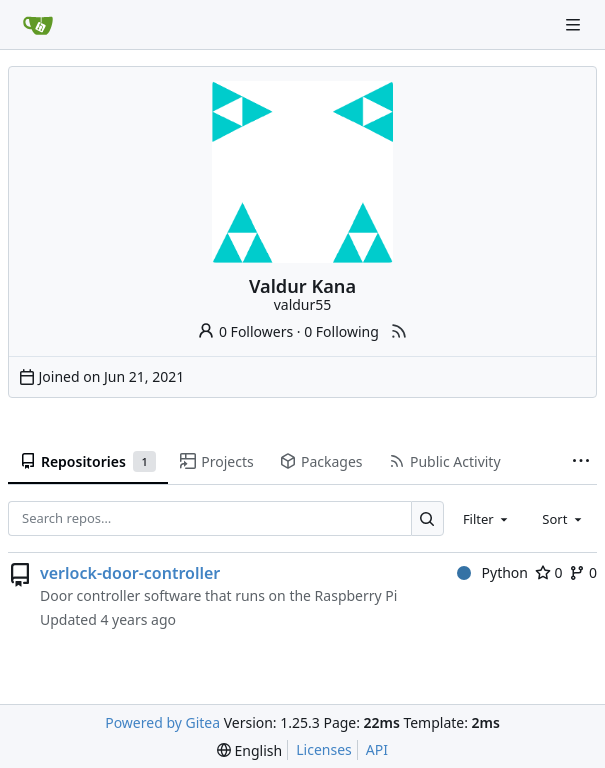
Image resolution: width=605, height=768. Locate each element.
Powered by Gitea (162, 722)
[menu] (249, 750)
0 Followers (245, 331)
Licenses (324, 749)
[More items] (581, 462)
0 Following (341, 331)
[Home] (38, 25)
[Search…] (427, 518)
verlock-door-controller (130, 573)
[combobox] (487, 518)
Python (492, 572)
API (377, 749)
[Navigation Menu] (575, 24)
